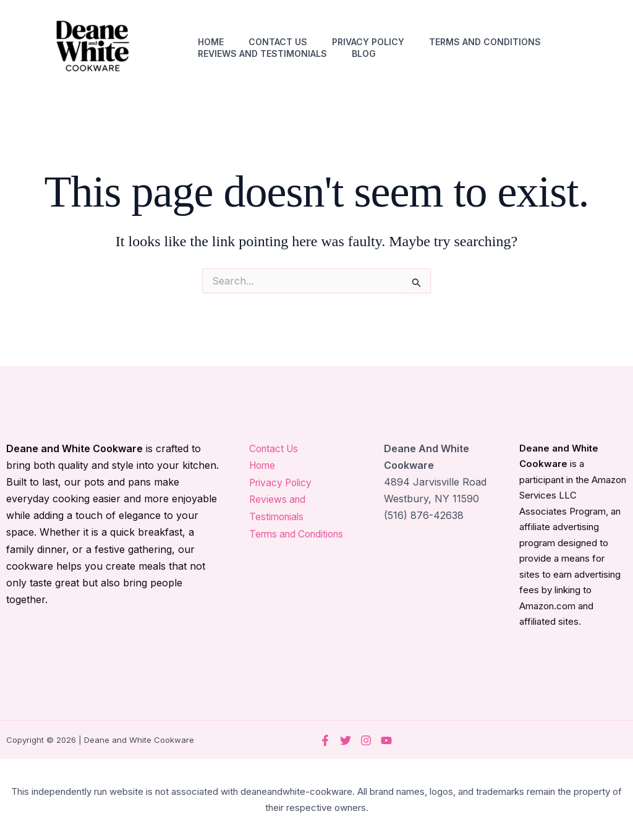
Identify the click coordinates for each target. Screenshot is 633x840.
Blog (364, 54)
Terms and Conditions (485, 42)
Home (211, 42)
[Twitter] (346, 740)
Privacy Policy (368, 42)
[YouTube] (386, 740)
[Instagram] (366, 740)
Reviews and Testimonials (262, 54)
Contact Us (278, 42)
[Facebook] (325, 740)
